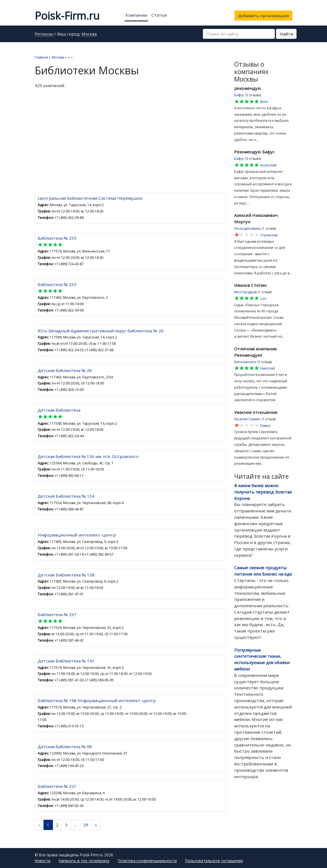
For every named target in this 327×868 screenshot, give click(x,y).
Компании (136, 15)
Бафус (239, 95)
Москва (89, 34)
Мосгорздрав (245, 292)
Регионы (44, 34)
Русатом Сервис (247, 419)
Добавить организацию (264, 16)
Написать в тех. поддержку (84, 861)
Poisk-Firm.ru (67, 16)
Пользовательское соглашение (214, 861)
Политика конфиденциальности (147, 861)
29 (86, 825)
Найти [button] (286, 34)
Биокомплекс (245, 362)
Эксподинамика (247, 228)
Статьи (159, 15)
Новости (43, 861)
